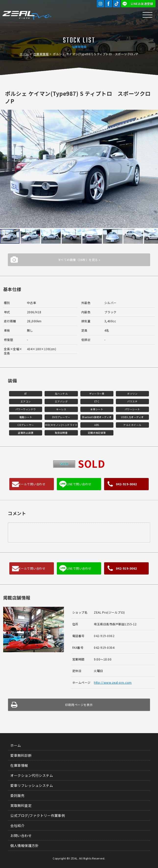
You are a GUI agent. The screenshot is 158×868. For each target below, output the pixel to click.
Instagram (100, 4)
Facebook (109, 4)
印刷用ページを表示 (79, 705)
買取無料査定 (21, 805)
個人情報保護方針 (24, 846)
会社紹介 (17, 825)
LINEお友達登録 (142, 4)
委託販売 (17, 795)
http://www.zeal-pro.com (113, 682)
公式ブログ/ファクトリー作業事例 (38, 815)
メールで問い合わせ (32, 484)
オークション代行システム (32, 775)
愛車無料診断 (21, 755)
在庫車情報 (41, 54)
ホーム (24, 54)
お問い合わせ (21, 835)
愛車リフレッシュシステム (32, 785)
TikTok (117, 4)
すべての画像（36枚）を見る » (79, 260)
